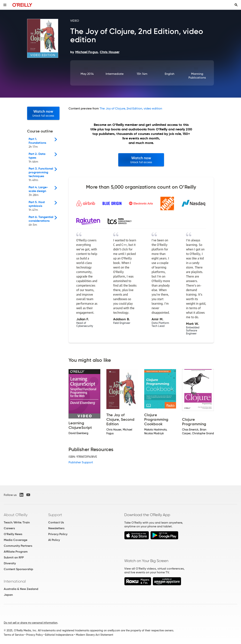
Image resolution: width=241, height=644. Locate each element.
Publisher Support (81, 462)
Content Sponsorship (18, 569)
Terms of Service (14, 635)
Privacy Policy (58, 534)
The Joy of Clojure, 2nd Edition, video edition (131, 108)
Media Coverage (16, 540)
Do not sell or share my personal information (31, 623)
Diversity (10, 563)
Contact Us (56, 522)
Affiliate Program (16, 552)
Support (55, 515)
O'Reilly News (13, 534)
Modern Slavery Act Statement (95, 635)
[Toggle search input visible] (236, 5)
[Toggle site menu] (5, 5)
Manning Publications (197, 76)
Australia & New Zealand (21, 589)
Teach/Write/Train (17, 522)
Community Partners (18, 546)
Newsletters (56, 528)
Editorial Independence (59, 635)
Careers (9, 528)
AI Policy (54, 540)
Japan (8, 595)
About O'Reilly (16, 515)
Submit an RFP (14, 557)
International (15, 581)
